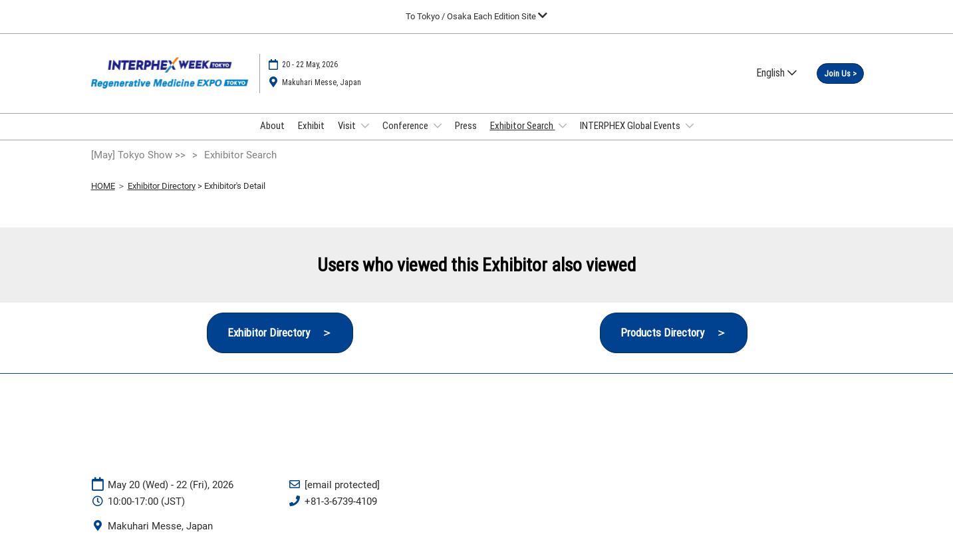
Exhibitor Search (523, 126)
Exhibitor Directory (162, 186)
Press (466, 126)
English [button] (776, 73)
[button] (840, 74)
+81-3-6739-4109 (341, 501)
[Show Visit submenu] (365, 126)
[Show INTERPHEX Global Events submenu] (690, 126)
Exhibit (311, 126)
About (272, 126)
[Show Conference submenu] (438, 126)
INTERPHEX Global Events (631, 126)
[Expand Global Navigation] (476, 16)
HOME (103, 186)
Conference (406, 126)
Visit (348, 126)
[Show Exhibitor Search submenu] (563, 126)
